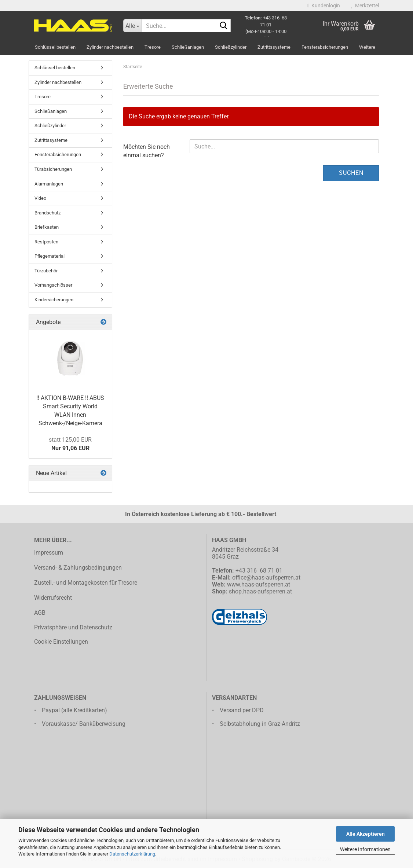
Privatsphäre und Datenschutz (73, 627)
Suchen (351, 173)
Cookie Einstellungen (61, 642)
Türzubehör (46, 271)
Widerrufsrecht (53, 598)
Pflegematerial (50, 256)
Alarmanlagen (49, 184)
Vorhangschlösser (53, 285)
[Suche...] (132, 26)
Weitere (367, 47)
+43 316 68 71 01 (259, 571)
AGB (40, 613)
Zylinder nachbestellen (110, 47)
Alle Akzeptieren (366, 834)
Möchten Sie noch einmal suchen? (147, 151)
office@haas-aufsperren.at (266, 578)
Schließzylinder (231, 47)
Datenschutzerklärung (132, 854)
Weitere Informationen (365, 849)
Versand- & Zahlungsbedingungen (78, 568)
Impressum (49, 553)
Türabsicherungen (53, 169)
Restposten (46, 242)
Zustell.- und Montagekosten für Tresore (86, 583)
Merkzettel (365, 5)
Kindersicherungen (54, 300)
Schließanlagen (188, 47)
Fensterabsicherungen (325, 47)
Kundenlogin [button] (324, 5)
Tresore (153, 47)
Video (40, 198)
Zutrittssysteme (274, 47)
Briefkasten (47, 227)
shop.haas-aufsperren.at (260, 591)
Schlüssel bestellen (55, 47)
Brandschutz (47, 213)
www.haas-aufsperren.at (259, 584)
